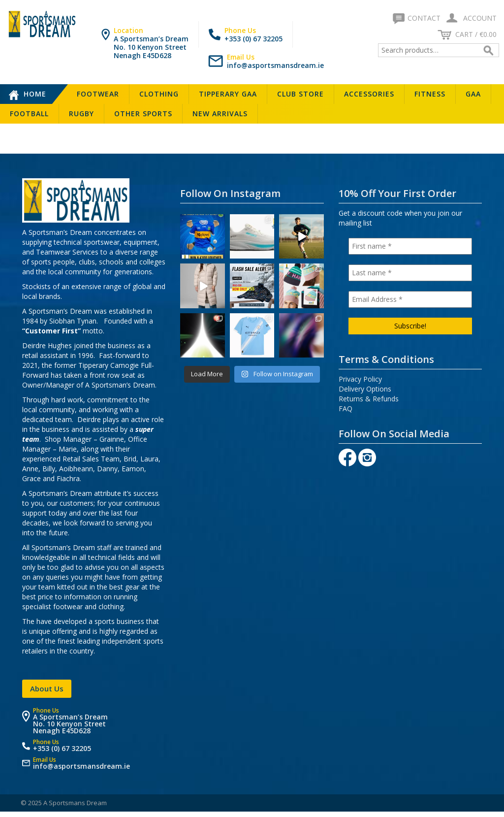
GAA (473, 94)
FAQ (346, 408)
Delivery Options (365, 389)
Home (35, 94)
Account (470, 18)
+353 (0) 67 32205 (253, 39)
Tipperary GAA (228, 94)
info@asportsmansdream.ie (275, 65)
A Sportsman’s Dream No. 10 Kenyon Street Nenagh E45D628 (151, 47)
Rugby (81, 114)
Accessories (369, 94)
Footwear (98, 94)
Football (29, 114)
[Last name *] (410, 273)
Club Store (300, 94)
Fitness (430, 94)
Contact (418, 18)
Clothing (159, 94)
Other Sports (143, 114)
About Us (47, 688)
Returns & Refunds (369, 399)
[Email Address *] (410, 299)
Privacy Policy (360, 379)
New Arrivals (220, 114)
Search (490, 50)
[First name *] (410, 246)
